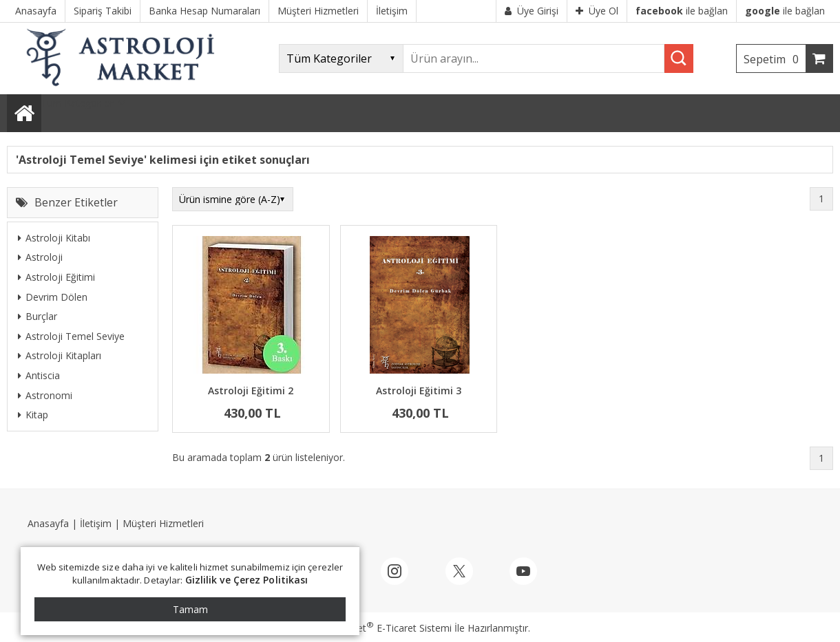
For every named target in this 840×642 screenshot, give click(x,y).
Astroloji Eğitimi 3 (419, 390)
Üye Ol (597, 11)
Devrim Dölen (53, 297)
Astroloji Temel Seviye (71, 336)
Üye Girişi (532, 11)
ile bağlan (682, 11)
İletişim (96, 523)
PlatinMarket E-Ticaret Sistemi (381, 628)
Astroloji (40, 257)
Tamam (190, 609)
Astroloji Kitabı (54, 238)
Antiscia (39, 375)
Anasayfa (48, 523)
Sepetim (775, 59)
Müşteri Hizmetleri (163, 523)
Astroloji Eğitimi (56, 277)
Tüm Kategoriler (77, 103)
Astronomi (45, 395)
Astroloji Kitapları (60, 355)
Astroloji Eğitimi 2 (251, 390)
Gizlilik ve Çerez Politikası (247, 580)
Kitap (33, 415)
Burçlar (38, 316)
